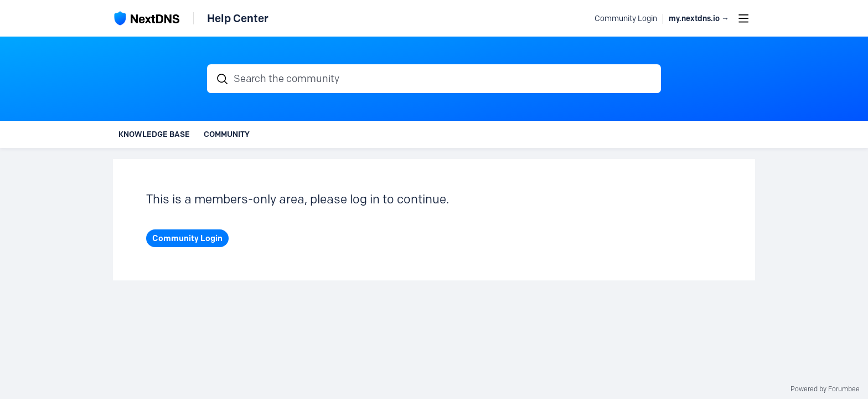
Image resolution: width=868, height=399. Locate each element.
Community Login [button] (626, 19)
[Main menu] (743, 18)
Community (227, 134)
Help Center (238, 18)
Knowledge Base (154, 134)
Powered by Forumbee (825, 389)
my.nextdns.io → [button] (699, 19)
